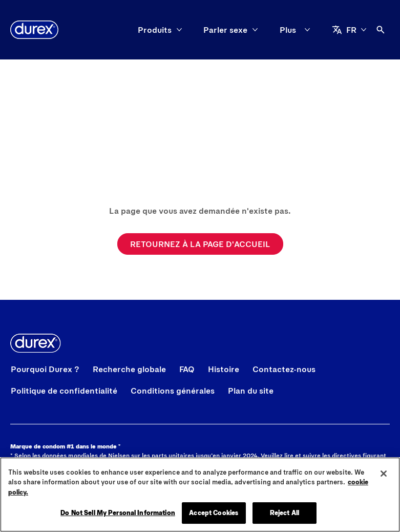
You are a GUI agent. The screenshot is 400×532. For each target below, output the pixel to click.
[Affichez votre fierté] (242, 30)
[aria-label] (368, 30)
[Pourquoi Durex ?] (45, 369)
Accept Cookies (214, 513)
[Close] (384, 474)
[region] (200, 495)
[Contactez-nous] (284, 369)
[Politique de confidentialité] (64, 391)
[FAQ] (187, 369)
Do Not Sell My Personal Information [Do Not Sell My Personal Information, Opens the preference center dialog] (118, 513)
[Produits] (77, 30)
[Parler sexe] (148, 30)
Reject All (285, 513)
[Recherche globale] (129, 369)
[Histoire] (224, 369)
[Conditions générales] (173, 391)
